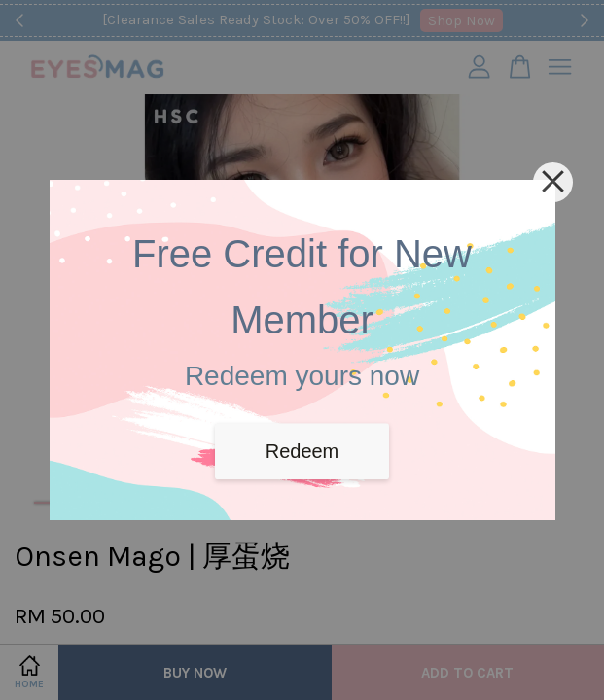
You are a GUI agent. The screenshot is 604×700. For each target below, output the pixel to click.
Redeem (302, 451)
